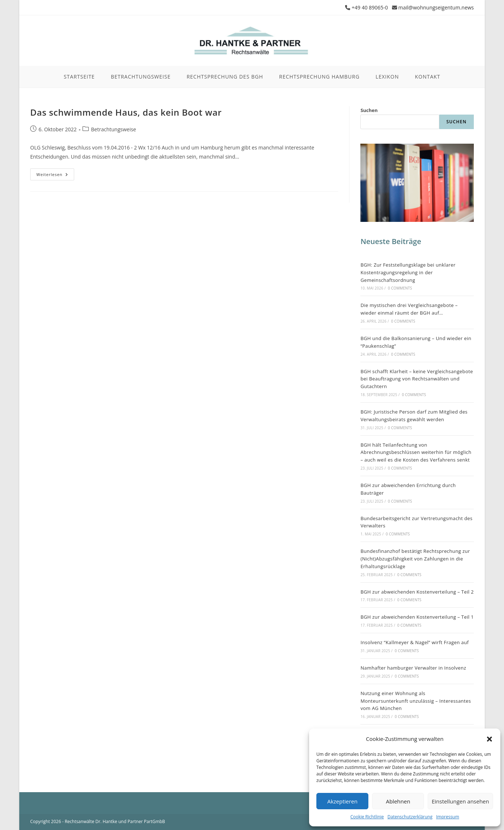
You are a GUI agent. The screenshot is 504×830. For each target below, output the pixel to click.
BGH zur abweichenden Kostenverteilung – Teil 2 (417, 592)
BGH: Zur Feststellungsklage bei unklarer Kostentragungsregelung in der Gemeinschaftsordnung (408, 272)
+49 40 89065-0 (370, 7)
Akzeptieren (342, 801)
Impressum (447, 817)
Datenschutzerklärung (410, 817)
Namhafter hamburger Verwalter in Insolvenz (413, 668)
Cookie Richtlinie (367, 817)
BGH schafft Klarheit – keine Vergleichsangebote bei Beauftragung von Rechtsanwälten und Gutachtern (417, 379)
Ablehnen (398, 801)
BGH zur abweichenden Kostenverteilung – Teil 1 (417, 617)
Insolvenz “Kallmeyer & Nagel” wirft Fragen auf (415, 642)
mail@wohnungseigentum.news (436, 7)
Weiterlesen (55, 176)
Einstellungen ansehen (460, 801)
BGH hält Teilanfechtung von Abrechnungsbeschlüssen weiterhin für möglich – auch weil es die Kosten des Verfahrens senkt (416, 452)
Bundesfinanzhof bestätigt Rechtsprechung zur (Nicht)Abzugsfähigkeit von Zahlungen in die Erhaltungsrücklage (415, 559)
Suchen (369, 110)
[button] (489, 739)
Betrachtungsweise (113, 129)
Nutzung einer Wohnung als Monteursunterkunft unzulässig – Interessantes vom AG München (416, 701)
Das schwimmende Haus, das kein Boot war (126, 112)
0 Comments (400, 288)
